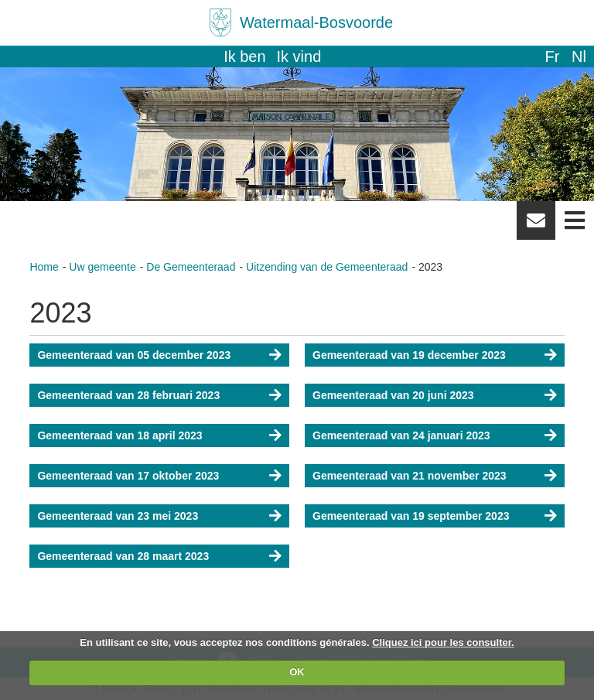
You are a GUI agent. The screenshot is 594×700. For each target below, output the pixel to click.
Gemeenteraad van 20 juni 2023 (393, 395)
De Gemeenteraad (191, 267)
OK (297, 672)
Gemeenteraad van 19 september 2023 (411, 516)
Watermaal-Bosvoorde (316, 22)
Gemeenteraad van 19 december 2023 (409, 355)
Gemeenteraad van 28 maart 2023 (123, 556)
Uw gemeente (102, 267)
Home (44, 267)
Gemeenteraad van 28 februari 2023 (128, 395)
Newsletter (536, 226)
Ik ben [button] (244, 56)
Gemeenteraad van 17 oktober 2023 (128, 476)
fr (552, 56)
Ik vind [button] (299, 56)
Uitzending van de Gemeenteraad (327, 267)
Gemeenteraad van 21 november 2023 (410, 476)
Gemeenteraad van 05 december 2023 (134, 355)
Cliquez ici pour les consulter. (443, 642)
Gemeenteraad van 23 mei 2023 (118, 516)
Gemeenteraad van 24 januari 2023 (401, 435)
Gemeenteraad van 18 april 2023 (119, 435)
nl (579, 56)
